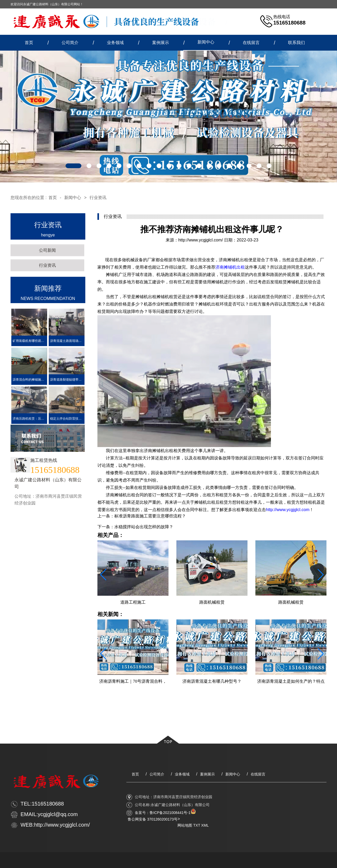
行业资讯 (98, 198)
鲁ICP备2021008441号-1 (170, 813)
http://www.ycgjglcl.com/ (201, 240)
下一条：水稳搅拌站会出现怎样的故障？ (135, 527)
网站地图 (185, 825)
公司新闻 (47, 250)
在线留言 (251, 43)
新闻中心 (206, 42)
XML (205, 825)
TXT (197, 825)
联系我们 (296, 43)
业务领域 (115, 43)
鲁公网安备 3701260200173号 (153, 819)
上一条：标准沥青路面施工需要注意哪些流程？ (142, 516)
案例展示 (161, 43)
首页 (29, 43)
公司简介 (70, 43)
